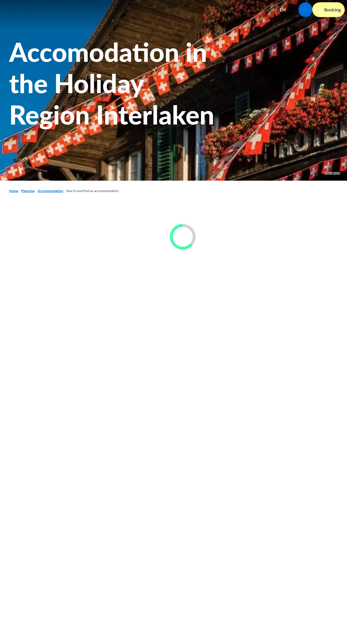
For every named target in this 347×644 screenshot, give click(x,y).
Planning (28, 191)
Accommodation (50, 191)
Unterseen (332, 173)
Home (14, 191)
